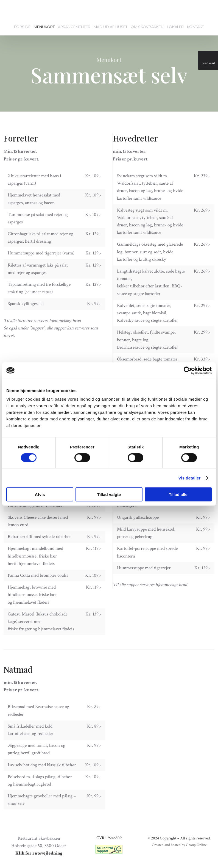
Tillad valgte (109, 494)
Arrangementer (74, 27)
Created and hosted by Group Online (179, 845)
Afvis (40, 494)
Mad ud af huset (111, 27)
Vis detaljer (190, 478)
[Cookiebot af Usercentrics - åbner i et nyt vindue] (188, 370)
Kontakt (195, 27)
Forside (22, 27)
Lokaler (175, 27)
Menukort (44, 27)
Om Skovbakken (147, 27)
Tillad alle (178, 494)
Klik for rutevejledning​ (39, 853)
